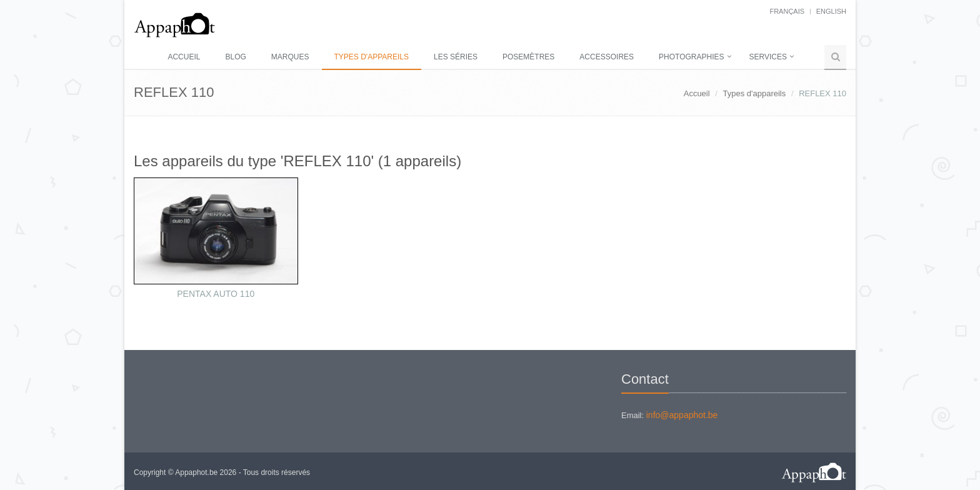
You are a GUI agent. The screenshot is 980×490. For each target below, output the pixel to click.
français (787, 11)
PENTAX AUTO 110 (216, 294)
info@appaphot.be (682, 415)
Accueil (184, 57)
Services (768, 57)
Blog (235, 57)
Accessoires (607, 57)
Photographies (691, 57)
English (831, 11)
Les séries (456, 57)
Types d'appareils (372, 57)
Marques (290, 57)
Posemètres (528, 57)
